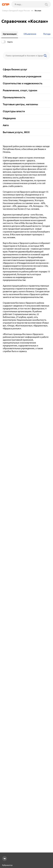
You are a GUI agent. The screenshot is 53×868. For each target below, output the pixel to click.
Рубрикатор (7, 865)
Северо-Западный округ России (16, 11)
